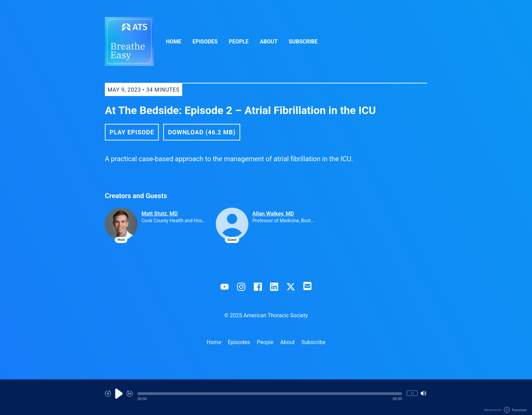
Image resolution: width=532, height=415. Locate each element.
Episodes (205, 42)
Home (174, 42)
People (239, 42)
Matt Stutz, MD (160, 214)
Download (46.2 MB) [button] (202, 132)
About (269, 42)
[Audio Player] (266, 397)
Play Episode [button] (132, 132)
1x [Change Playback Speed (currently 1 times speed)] (412, 393)
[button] (270, 394)
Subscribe (303, 42)
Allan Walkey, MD (273, 214)
